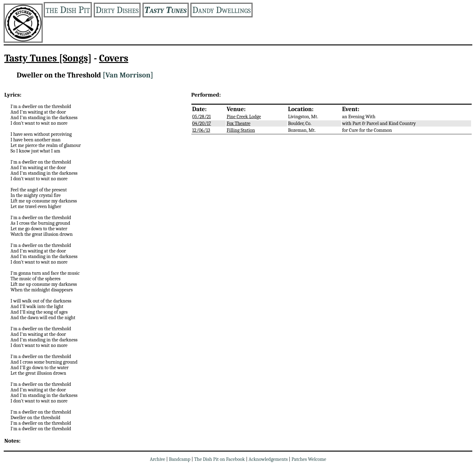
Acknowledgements (268, 459)
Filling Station (241, 130)
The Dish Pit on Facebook (219, 459)
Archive (157, 459)
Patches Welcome (309, 459)
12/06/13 (201, 130)
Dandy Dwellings (221, 10)
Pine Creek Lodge (244, 117)
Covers (114, 58)
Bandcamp (180, 459)
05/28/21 (202, 117)
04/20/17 (202, 123)
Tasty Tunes (166, 10)
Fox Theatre (238, 123)
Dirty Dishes (117, 10)
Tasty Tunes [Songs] (48, 58)
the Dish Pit (68, 10)
